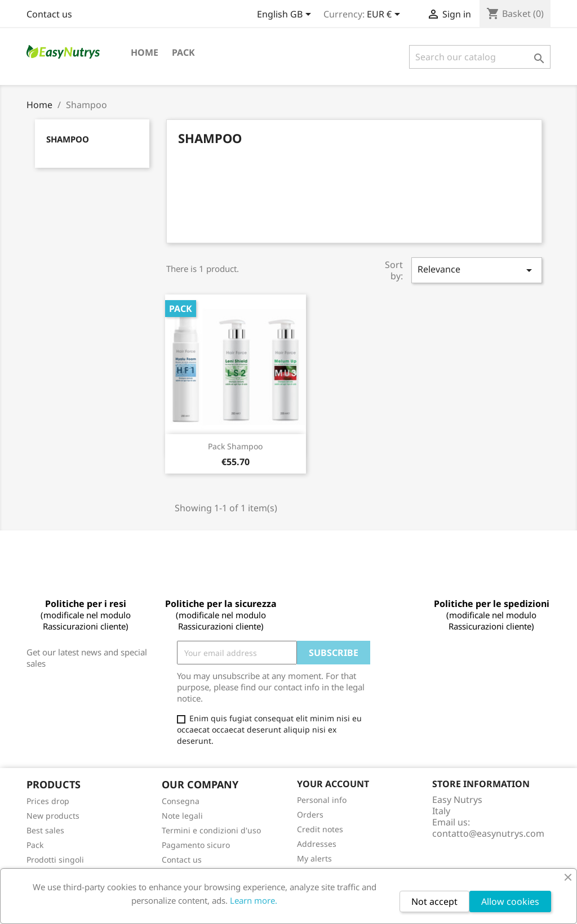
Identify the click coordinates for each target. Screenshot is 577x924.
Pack (183, 52)
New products (53, 816)
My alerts (314, 858)
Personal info (322, 800)
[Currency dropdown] (385, 15)
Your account (333, 784)
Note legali (182, 816)
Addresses (317, 844)
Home (145, 52)
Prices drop (48, 801)
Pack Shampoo (235, 446)
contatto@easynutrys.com (488, 833)
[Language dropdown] (286, 15)
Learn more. (254, 900)
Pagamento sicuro (196, 845)
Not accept (434, 901)
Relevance (477, 270)
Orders (310, 814)
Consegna (181, 801)
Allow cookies (510, 901)
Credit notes (320, 829)
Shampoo (68, 139)
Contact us (49, 14)
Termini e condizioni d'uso (211, 830)
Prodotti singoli (55, 860)
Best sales (45, 830)
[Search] (480, 57)
